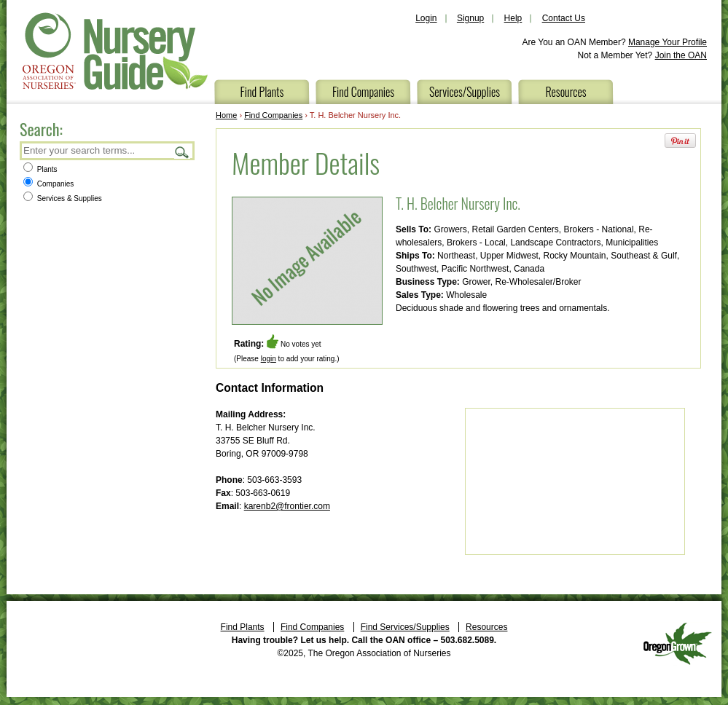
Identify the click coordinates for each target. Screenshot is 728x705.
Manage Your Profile (668, 42)
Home (226, 115)
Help (513, 18)
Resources (565, 92)
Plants (40, 169)
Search (182, 152)
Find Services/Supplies (405, 627)
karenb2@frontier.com (287, 506)
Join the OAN (681, 55)
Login (426, 18)
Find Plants (262, 92)
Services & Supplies (63, 198)
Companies (48, 184)
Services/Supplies (465, 92)
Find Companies (363, 92)
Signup (470, 18)
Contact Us (564, 18)
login (269, 359)
